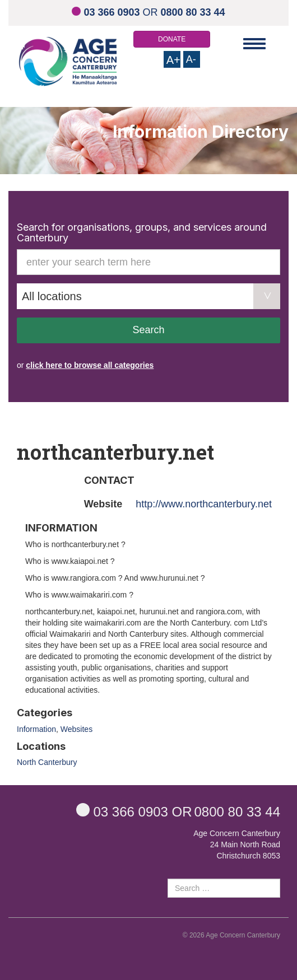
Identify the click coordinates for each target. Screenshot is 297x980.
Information (36, 729)
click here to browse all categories (90, 365)
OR (148, 12)
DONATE (172, 39)
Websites (76, 729)
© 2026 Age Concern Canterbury (231, 935)
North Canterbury (47, 762)
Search (148, 330)
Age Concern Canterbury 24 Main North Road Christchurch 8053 (237, 844)
